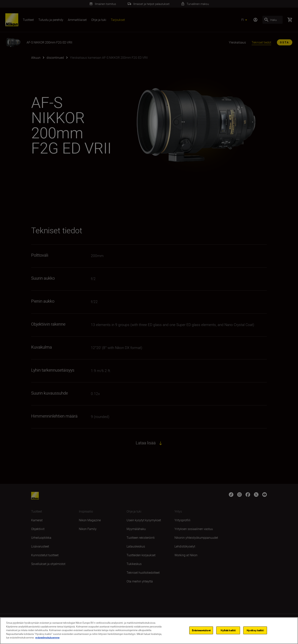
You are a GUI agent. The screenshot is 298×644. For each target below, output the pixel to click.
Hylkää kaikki (228, 630)
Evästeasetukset (201, 630)
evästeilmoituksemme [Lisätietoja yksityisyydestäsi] (47, 638)
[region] (149, 631)
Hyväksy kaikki (255, 630)
